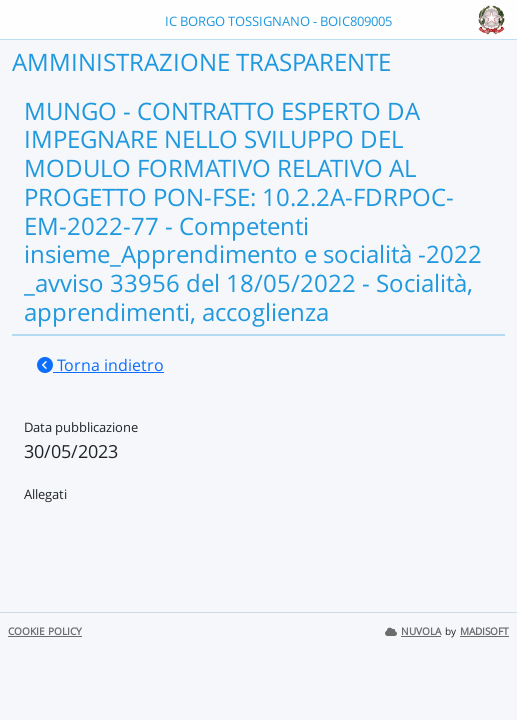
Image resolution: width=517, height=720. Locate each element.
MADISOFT (484, 631)
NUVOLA (413, 631)
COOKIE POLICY (45, 631)
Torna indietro (100, 365)
